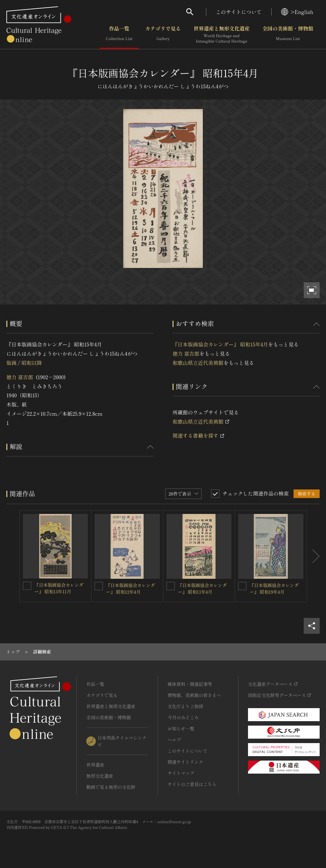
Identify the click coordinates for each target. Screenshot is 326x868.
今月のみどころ (183, 717)
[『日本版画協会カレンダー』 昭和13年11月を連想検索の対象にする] (27, 586)
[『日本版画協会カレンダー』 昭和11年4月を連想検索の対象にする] (171, 586)
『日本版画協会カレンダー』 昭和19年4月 (274, 588)
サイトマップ (181, 773)
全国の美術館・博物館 (288, 35)
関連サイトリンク (185, 762)
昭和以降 (32, 363)
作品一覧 (119, 35)
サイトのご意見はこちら (192, 784)
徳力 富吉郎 (20, 377)
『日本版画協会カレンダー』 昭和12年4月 (131, 588)
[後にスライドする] (313, 556)
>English (297, 12)
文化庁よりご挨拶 (185, 706)
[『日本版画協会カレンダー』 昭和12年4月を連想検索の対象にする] (99, 586)
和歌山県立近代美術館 (198, 363)
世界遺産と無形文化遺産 (222, 35)
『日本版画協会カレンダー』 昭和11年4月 (202, 588)
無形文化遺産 (100, 776)
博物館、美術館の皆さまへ (194, 695)
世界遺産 (95, 765)
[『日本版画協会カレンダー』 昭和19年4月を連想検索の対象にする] (242, 586)
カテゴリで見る (163, 35)
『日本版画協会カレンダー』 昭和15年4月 (220, 344)
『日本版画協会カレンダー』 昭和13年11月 (59, 588)
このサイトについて (239, 12)
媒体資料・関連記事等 (190, 684)
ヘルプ (174, 740)
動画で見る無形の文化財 (111, 787)
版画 (11, 363)
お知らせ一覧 (181, 728)
